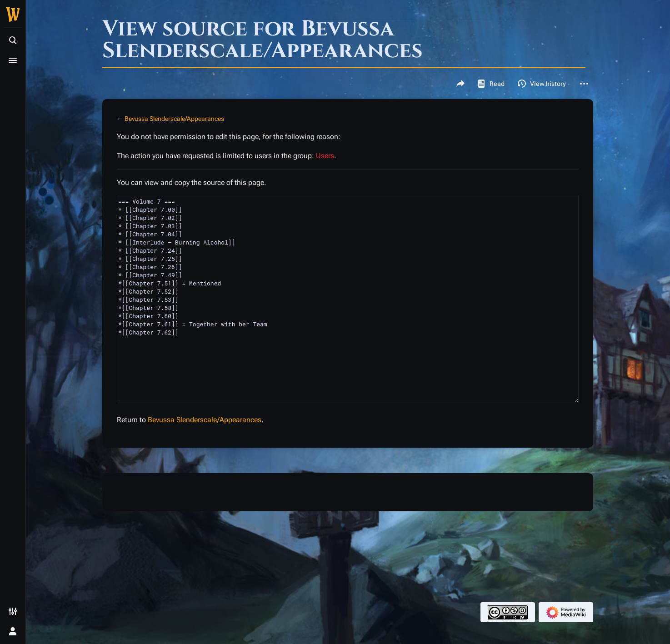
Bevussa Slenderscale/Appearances (174, 119)
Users (325, 156)
